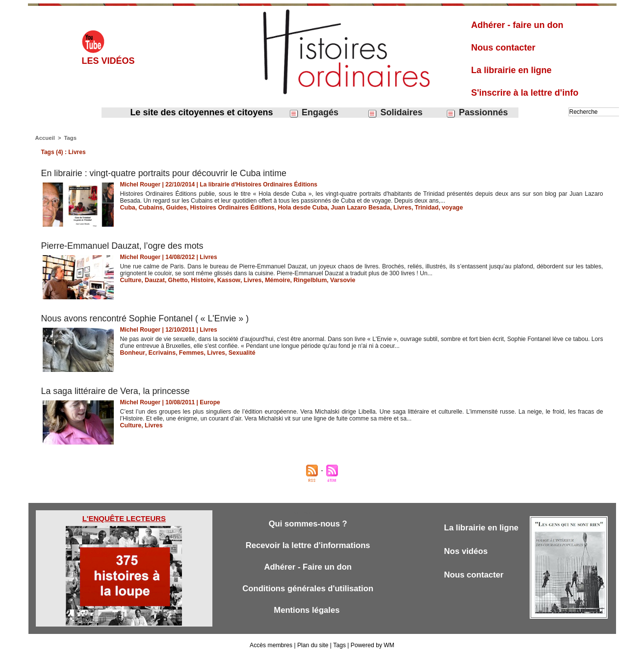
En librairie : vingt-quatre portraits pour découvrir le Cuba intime (165, 173)
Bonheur (132, 353)
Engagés (314, 113)
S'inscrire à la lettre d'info (525, 93)
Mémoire (272, 280)
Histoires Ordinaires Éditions (228, 208)
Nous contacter (503, 48)
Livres (392, 208)
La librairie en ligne (512, 70)
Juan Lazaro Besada (352, 208)
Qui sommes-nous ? (308, 524)
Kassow (225, 280)
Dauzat (153, 280)
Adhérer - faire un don (517, 25)
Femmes (189, 353)
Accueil (45, 138)
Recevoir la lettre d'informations (308, 545)
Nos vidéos (466, 551)
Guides (174, 208)
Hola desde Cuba (296, 208)
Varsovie (335, 280)
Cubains (149, 208)
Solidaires (395, 113)
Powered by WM (372, 645)
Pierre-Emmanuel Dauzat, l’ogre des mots (123, 246)
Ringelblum (303, 280)
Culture (130, 280)
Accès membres (272, 645)
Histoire (200, 280)
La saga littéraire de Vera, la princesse (119, 391)
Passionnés (477, 113)
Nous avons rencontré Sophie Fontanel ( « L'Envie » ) (146, 318)
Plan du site (313, 645)
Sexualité (237, 353)
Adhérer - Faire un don (308, 567)
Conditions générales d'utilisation (308, 589)
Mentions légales (308, 610)
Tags (69, 138)
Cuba (128, 208)
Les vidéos (108, 61)
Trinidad (415, 208)
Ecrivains (160, 353)
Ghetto (176, 280)
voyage (440, 208)
